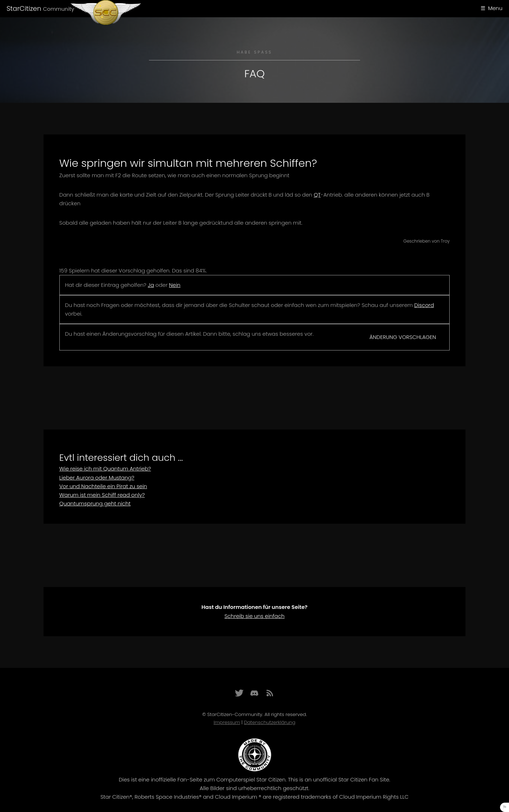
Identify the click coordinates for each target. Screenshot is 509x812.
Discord (424, 305)
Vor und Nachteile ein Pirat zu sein (103, 486)
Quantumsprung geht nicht (95, 504)
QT (317, 195)
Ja (151, 285)
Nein (175, 285)
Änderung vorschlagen (403, 337)
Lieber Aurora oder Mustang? (97, 478)
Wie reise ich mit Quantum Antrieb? (105, 469)
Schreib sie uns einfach (254, 616)
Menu (495, 8)
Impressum (227, 722)
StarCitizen (40, 8)
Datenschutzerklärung (270, 722)
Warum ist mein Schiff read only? (102, 495)
